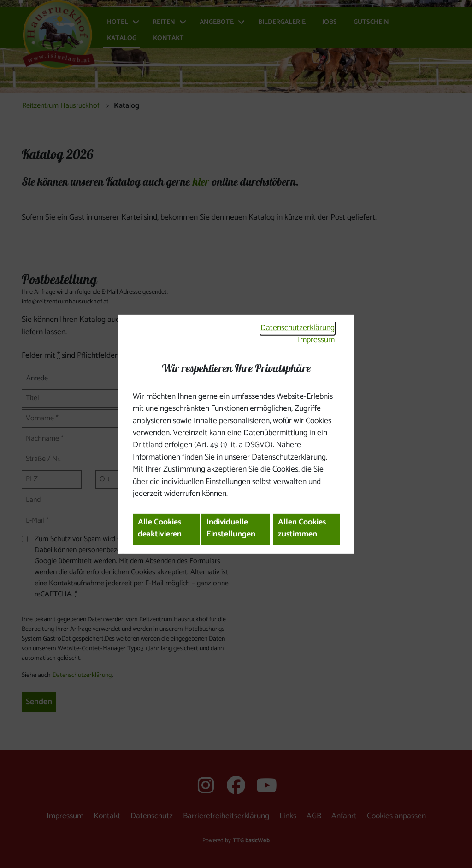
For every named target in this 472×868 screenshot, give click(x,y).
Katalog (122, 38)
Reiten (164, 22)
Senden (39, 702)
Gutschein (371, 22)
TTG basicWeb (251, 841)
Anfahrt (344, 816)
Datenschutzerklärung (298, 328)
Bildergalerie (282, 22)
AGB (314, 816)
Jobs (330, 22)
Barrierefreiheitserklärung (226, 816)
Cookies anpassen (396, 816)
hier (201, 182)
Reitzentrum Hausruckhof (61, 106)
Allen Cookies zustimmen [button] (302, 528)
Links (288, 816)
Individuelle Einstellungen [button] (231, 528)
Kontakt (168, 38)
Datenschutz (152, 816)
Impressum (316, 340)
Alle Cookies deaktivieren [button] (160, 528)
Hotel (118, 22)
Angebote (217, 22)
